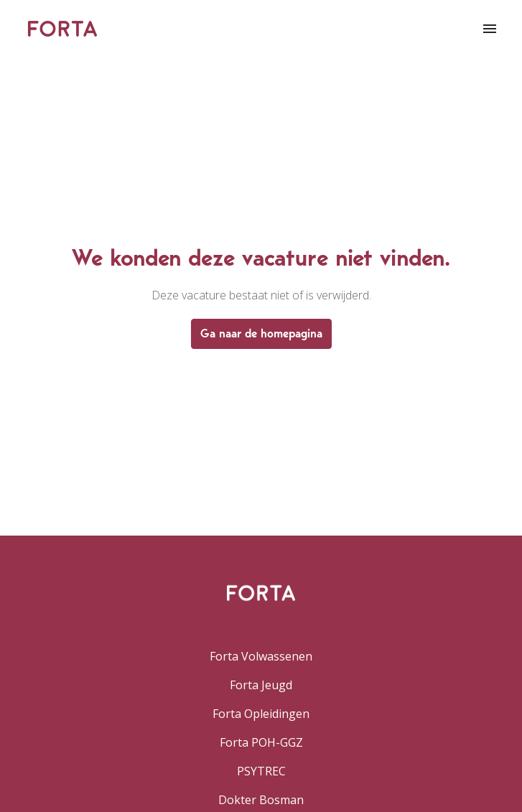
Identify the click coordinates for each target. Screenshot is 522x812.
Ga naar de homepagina (261, 333)
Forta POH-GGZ (261, 742)
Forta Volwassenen (261, 656)
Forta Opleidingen (261, 714)
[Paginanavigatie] (490, 29)
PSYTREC (261, 771)
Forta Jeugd (261, 685)
